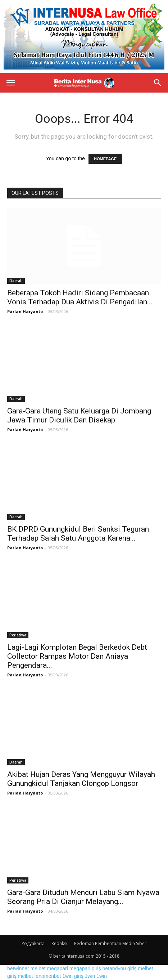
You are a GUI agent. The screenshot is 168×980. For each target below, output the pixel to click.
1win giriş (73, 976)
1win (90, 976)
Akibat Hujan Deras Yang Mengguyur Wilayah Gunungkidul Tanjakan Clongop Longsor (81, 779)
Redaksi (59, 943)
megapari (58, 968)
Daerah (16, 281)
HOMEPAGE (105, 159)
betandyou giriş (120, 968)
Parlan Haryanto (25, 311)
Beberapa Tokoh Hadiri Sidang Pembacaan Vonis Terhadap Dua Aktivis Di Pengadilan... (80, 297)
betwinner (18, 968)
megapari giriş (85, 968)
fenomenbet (47, 976)
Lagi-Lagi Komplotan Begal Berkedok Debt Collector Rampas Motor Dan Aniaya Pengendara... (77, 656)
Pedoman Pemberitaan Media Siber (110, 943)
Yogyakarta (33, 943)
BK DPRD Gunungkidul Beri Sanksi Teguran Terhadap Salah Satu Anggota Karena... (78, 534)
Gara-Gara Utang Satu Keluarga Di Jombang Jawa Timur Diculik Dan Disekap (79, 415)
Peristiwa (18, 635)
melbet (38, 968)
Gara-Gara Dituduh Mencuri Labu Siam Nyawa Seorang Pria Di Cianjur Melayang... (83, 897)
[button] (158, 83)
